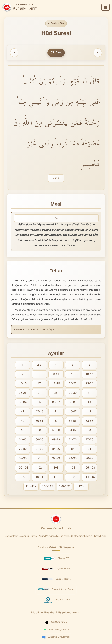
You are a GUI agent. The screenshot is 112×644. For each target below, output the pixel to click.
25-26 (23, 393)
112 (56, 477)
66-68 (39, 440)
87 (73, 449)
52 (56, 421)
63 (89, 430)
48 (89, 412)
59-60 (56, 430)
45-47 (73, 412)
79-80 (23, 449)
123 (81, 487)
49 (23, 421)
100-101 (23, 468)
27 (39, 393)
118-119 (48, 487)
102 (39, 468)
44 (56, 412)
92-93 (56, 458)
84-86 (56, 449)
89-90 (23, 458)
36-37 (56, 402)
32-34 (23, 402)
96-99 (89, 458)
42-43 (39, 412)
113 (73, 477)
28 (56, 393)
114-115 (89, 477)
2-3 (39, 365)
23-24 (89, 384)
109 (23, 477)
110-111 (39, 477)
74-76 (73, 440)
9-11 (56, 374)
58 (39, 430)
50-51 (39, 421)
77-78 (89, 440)
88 (89, 449)
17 (39, 384)
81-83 (39, 449)
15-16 (23, 384)
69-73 (56, 440)
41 (23, 412)
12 (73, 374)
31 (89, 393)
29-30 (73, 393)
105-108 (89, 468)
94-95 (73, 458)
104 (73, 468)
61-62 (73, 430)
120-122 (64, 487)
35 (39, 402)
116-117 (31, 487)
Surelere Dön (56, 23)
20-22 (73, 384)
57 (23, 430)
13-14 (89, 374)
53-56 (73, 421)
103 (56, 468)
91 (39, 458)
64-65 (23, 440)
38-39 (73, 402)
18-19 (56, 384)
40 (89, 402)
